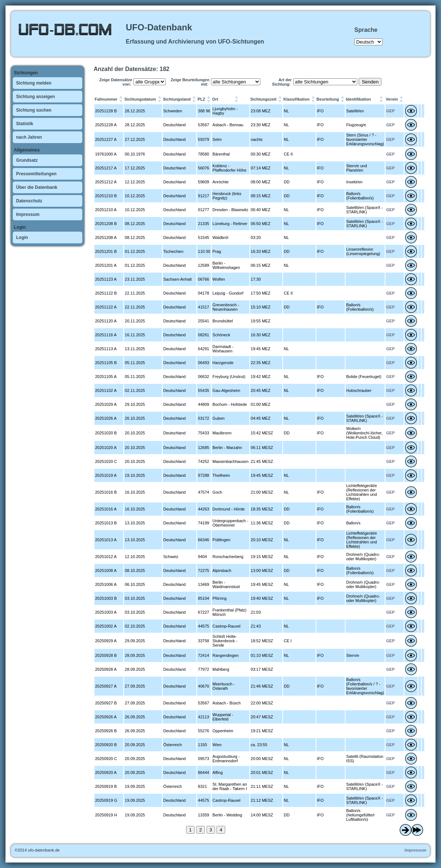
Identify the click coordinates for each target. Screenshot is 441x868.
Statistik (25, 124)
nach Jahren (29, 137)
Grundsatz (27, 160)
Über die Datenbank (37, 187)
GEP (390, 111)
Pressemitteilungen (36, 174)
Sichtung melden (34, 83)
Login (22, 237)
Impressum (28, 214)
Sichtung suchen (34, 110)
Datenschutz (29, 201)
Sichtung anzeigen (35, 97)
